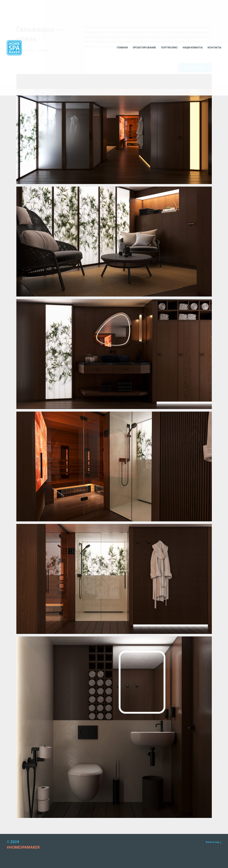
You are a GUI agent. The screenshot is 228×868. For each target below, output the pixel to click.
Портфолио (169, 48)
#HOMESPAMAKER (23, 848)
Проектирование (144, 48)
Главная (122, 48)
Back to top (214, 843)
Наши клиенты (193, 48)
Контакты (214, 48)
